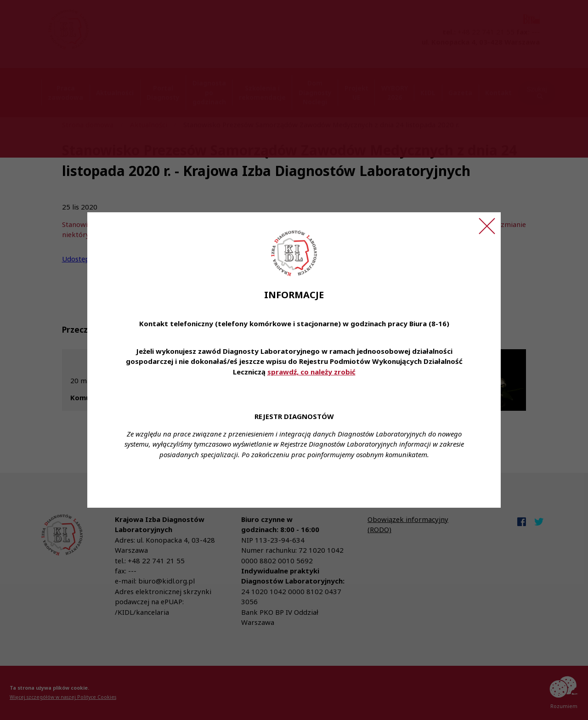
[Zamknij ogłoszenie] (487, 226)
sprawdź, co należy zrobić (311, 372)
